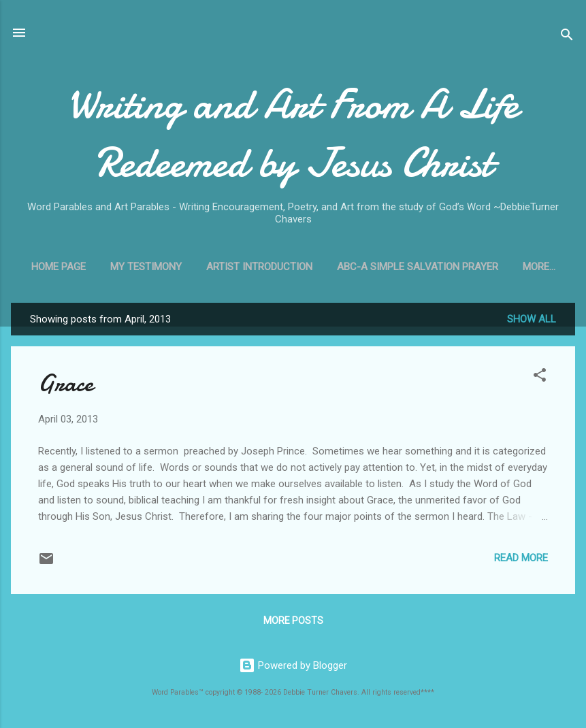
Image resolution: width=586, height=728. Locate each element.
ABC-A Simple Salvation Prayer (418, 267)
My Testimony (146, 267)
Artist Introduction (259, 267)
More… (539, 267)
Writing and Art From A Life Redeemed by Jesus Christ (293, 133)
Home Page (59, 267)
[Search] (567, 37)
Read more (521, 558)
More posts (293, 621)
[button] (540, 377)
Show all (532, 319)
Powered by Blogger (293, 665)
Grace (66, 383)
